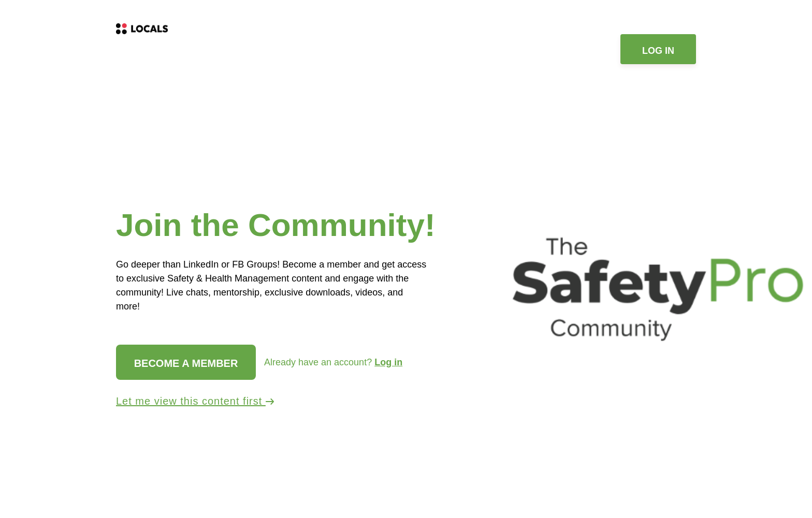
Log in (658, 51)
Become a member (186, 363)
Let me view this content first (195, 401)
